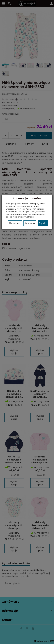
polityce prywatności (24, 217)
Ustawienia (15, 223)
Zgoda (43, 223)
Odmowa (30, 223)
